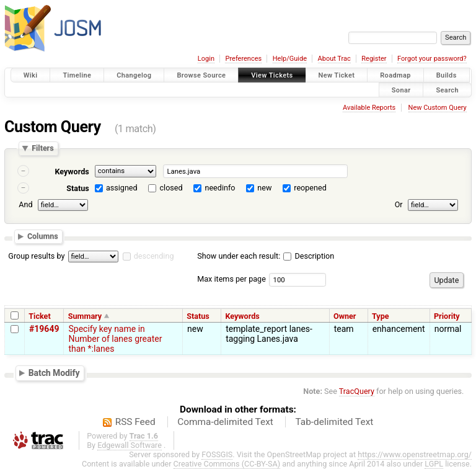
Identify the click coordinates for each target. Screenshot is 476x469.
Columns (43, 236)
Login (206, 59)
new (264, 188)
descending (154, 256)
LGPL (434, 464)
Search (447, 90)
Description (309, 256)
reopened (310, 188)
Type (381, 316)
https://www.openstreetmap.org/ (415, 454)
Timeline (77, 75)
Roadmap (395, 75)
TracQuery (357, 391)
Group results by (36, 256)
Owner (345, 316)
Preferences (243, 59)
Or (399, 204)
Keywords (72, 172)
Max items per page (231, 279)
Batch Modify (54, 373)
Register (374, 59)
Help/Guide (290, 59)
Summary (85, 316)
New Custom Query (438, 108)
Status (78, 188)
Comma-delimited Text (225, 422)
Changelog (134, 75)
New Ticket (337, 75)
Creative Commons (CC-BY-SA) (227, 464)
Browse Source (201, 75)
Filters (42, 149)
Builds (447, 75)
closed (171, 188)
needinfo (220, 188)
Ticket (39, 316)
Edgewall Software (130, 445)
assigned (122, 188)
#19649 (44, 329)
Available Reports (369, 108)
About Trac (334, 59)
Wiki (31, 75)
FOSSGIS (217, 454)
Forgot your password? (432, 59)
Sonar (401, 90)
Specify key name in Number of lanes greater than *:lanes (115, 339)
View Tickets (272, 75)
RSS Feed (135, 422)
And (25, 204)
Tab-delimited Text (334, 422)
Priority (447, 316)
